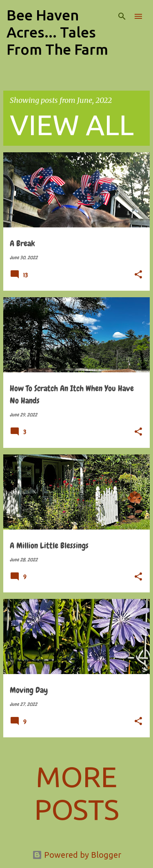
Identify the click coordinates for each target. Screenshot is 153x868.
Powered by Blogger (77, 855)
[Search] (122, 16)
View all (72, 125)
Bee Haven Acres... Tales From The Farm (57, 32)
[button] (138, 275)
